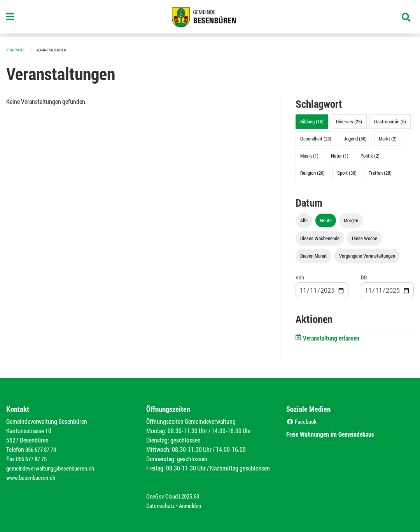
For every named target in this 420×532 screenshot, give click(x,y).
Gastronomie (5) (390, 121)
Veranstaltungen (54, 50)
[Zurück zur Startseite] (210, 19)
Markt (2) (388, 139)
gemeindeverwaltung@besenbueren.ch (53, 468)
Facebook (302, 421)
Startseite (16, 50)
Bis (364, 277)
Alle (304, 220)
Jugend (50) (355, 139)
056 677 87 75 (33, 459)
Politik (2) (370, 156)
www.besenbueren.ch (32, 477)
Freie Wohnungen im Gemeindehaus (338, 434)
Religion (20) (312, 173)
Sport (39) (347, 173)
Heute (326, 220)
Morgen (351, 220)
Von (300, 277)
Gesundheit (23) (316, 139)
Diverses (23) (349, 121)
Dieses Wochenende (320, 238)
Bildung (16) (312, 121)
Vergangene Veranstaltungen (367, 256)
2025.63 (194, 496)
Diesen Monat (313, 256)
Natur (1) (340, 156)
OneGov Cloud (163, 496)
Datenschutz (161, 505)
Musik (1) (309, 156)
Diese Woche (365, 238)
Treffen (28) (380, 173)
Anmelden (193, 505)
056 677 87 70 (43, 449)
